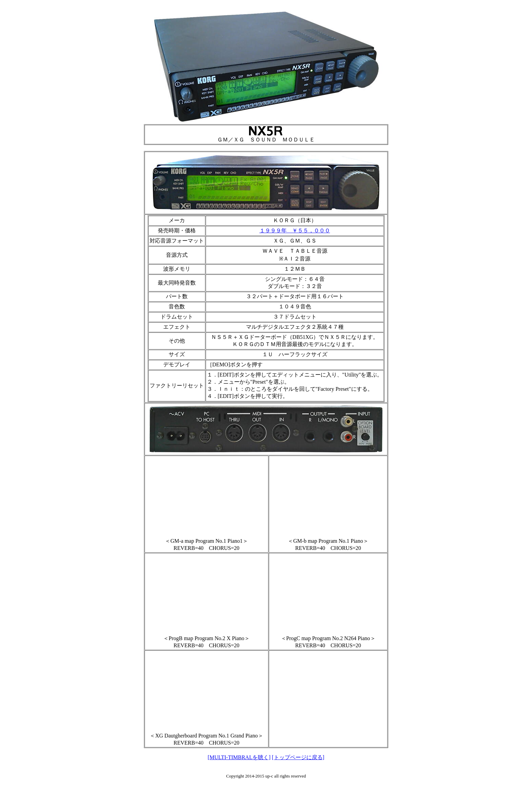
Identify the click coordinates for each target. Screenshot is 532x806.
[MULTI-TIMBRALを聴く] (239, 757)
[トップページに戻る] (298, 757)
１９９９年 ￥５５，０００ (295, 231)
